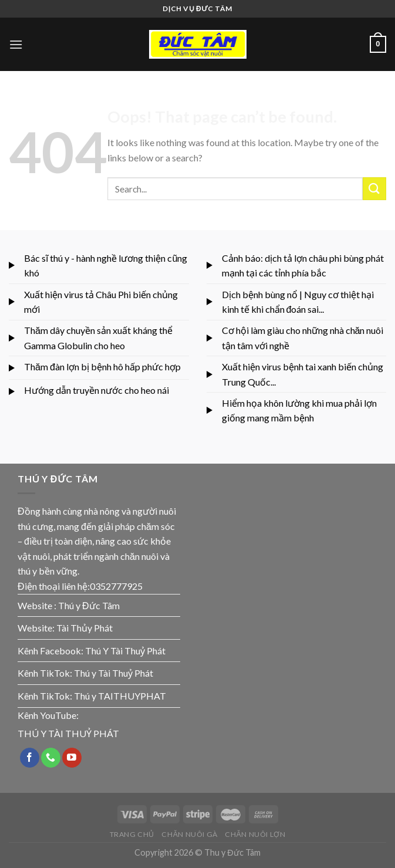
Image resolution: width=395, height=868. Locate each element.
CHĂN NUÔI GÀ (190, 834)
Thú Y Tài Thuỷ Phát (125, 651)
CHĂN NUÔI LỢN (255, 834)
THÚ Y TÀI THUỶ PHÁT (68, 733)
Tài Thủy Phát (85, 628)
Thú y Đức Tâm (89, 605)
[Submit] (374, 189)
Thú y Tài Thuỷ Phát (114, 673)
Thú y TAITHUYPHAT (120, 696)
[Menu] (16, 44)
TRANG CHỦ (132, 834)
